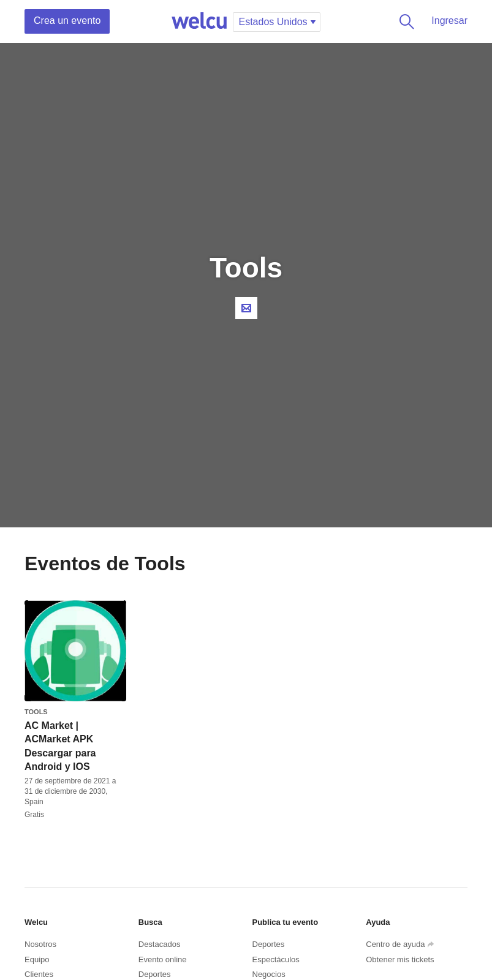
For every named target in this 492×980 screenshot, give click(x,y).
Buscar (404, 21)
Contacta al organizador (246, 308)
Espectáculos (276, 959)
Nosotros (40, 944)
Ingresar (449, 21)
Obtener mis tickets (400, 959)
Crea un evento (67, 21)
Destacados (160, 944)
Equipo (37, 959)
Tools (36, 712)
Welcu (199, 21)
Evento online (163, 959)
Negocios (269, 974)
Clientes (39, 974)
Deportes (155, 974)
